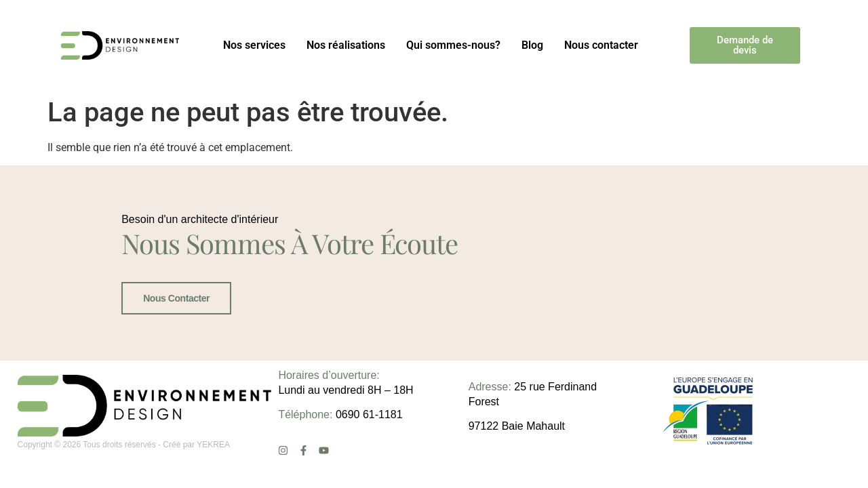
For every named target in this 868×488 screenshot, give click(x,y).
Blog (532, 45)
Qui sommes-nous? (453, 45)
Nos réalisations (346, 45)
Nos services (254, 45)
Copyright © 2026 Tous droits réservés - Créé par (107, 445)
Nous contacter (601, 45)
